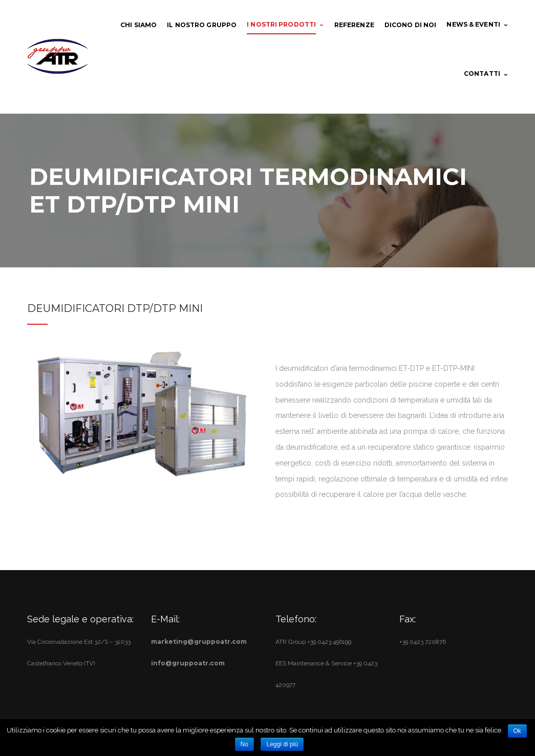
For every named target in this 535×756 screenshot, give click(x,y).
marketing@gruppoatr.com (199, 642)
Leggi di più (282, 744)
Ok (517, 731)
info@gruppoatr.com (188, 663)
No (244, 744)
